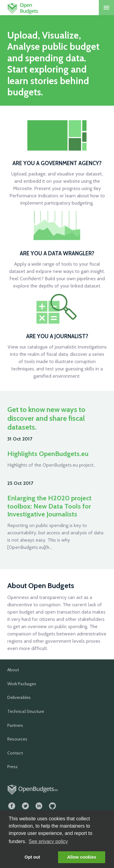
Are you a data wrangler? (57, 253)
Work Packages (22, 684)
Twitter (25, 806)
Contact (15, 753)
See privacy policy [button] (48, 841)
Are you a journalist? (57, 336)
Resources (17, 739)
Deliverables (19, 697)
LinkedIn (39, 806)
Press (12, 767)
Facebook (12, 806)
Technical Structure (26, 711)
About (13, 670)
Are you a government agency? (57, 163)
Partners (15, 725)
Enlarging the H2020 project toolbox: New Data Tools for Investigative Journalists (49, 506)
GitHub (52, 806)
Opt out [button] (32, 857)
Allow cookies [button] (82, 857)
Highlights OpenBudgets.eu (48, 454)
